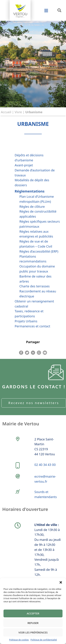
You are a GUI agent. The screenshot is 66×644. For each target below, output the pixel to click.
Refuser (33, 623)
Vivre (18, 112)
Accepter (33, 613)
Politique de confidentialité (44, 640)
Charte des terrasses (34, 286)
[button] (61, 582)
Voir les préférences (33, 632)
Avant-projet (24, 165)
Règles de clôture (32, 207)
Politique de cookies (19, 640)
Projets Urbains (26, 321)
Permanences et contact (32, 326)
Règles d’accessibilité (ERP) (39, 251)
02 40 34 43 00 (45, 465)
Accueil (6, 112)
